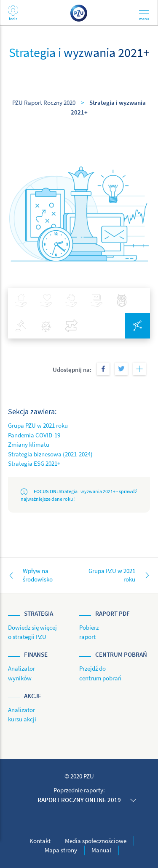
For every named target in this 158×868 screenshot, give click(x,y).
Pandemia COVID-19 (34, 435)
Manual (101, 850)
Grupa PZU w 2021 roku (38, 425)
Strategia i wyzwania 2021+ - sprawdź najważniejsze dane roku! (79, 495)
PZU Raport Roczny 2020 (44, 102)
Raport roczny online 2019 (79, 800)
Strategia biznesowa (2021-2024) (50, 454)
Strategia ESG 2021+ (34, 463)
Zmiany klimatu (29, 444)
